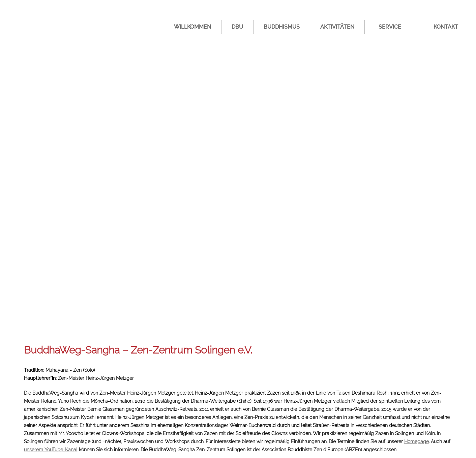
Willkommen (192, 27)
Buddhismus (282, 27)
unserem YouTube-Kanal (51, 450)
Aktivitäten (337, 27)
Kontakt (446, 27)
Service (390, 27)
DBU (237, 27)
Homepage (416, 441)
